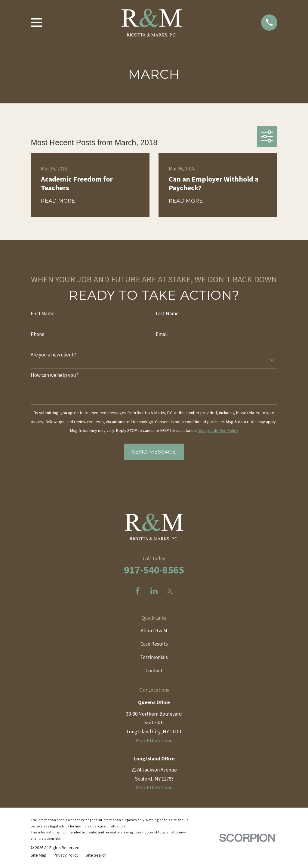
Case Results (154, 644)
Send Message (154, 452)
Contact (154, 671)
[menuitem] (38, 855)
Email (162, 334)
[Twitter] (170, 591)
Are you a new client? (53, 355)
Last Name (167, 313)
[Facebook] (138, 591)
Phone (38, 334)
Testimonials (154, 657)
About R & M (154, 631)
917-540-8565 (154, 570)
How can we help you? (55, 375)
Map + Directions (154, 741)
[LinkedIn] (154, 591)
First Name (43, 313)
